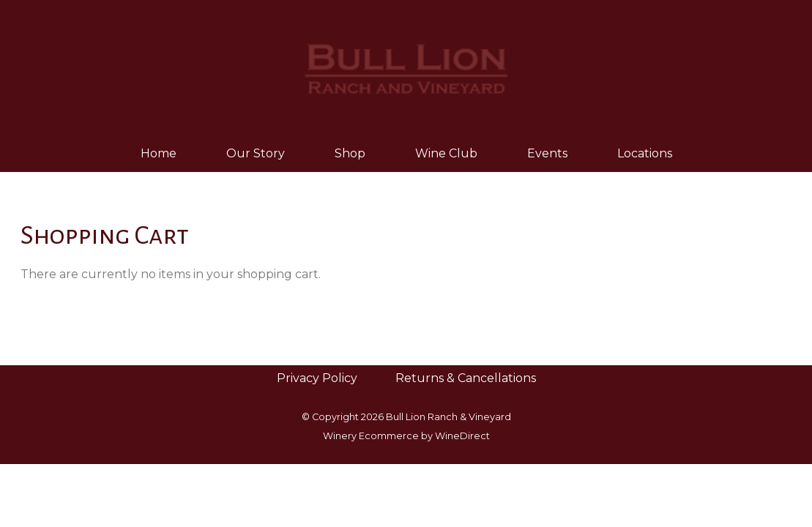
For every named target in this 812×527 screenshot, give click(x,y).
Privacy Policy (317, 378)
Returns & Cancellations (466, 378)
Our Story (256, 153)
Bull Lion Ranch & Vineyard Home (406, 67)
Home (159, 153)
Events (547, 153)
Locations (645, 153)
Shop (350, 153)
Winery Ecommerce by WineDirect (406, 436)
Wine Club (446, 153)
